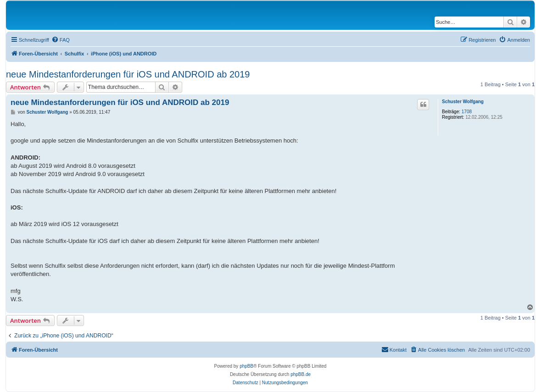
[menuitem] (61, 40)
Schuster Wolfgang (463, 102)
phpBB (246, 366)
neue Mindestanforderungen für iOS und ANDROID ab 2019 (128, 74)
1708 (467, 112)
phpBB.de (301, 374)
